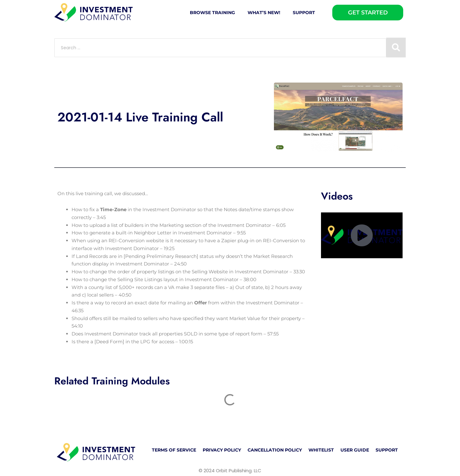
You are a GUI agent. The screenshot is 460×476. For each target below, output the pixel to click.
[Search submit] (396, 48)
